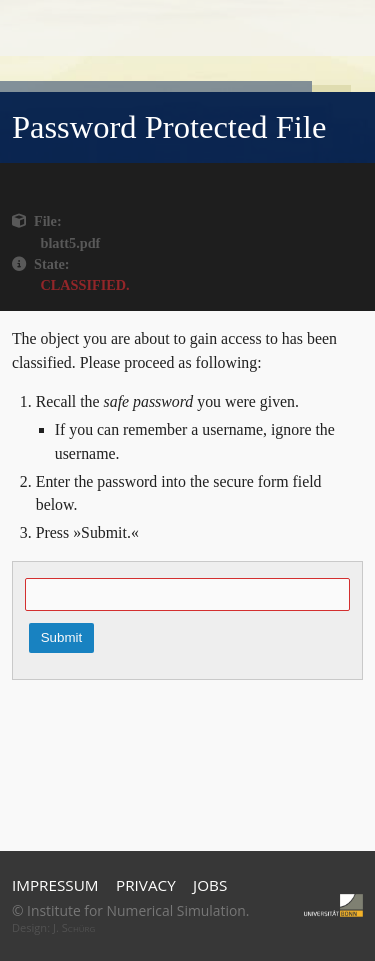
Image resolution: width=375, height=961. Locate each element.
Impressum (55, 885)
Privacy (146, 885)
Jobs (210, 885)
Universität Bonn (334, 906)
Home (189, 29)
